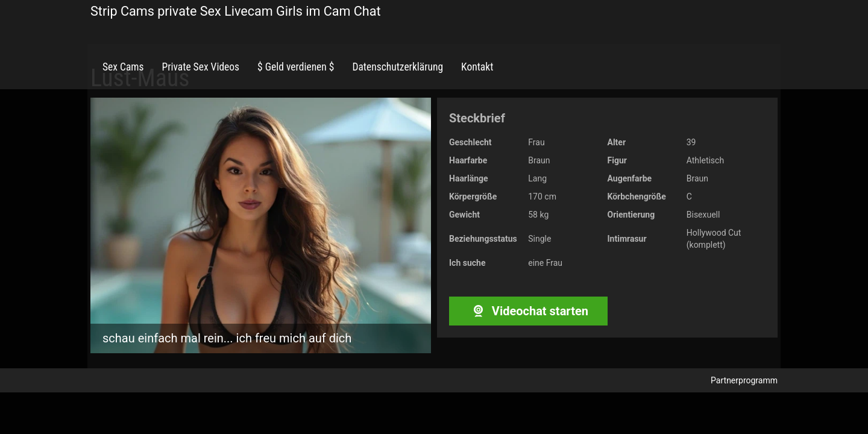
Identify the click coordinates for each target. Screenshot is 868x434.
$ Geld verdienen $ (296, 67)
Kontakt (477, 67)
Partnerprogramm (744, 380)
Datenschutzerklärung (398, 67)
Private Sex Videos (200, 67)
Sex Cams (123, 67)
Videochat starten (528, 311)
